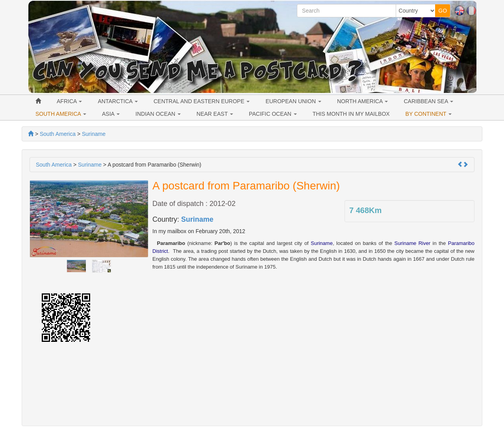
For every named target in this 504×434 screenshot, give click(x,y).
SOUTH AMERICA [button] (61, 114)
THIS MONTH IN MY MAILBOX (351, 114)
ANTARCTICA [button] (118, 101)
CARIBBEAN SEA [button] (428, 101)
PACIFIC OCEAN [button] (273, 114)
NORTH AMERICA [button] (363, 101)
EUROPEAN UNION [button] (293, 101)
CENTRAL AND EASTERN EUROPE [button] (202, 101)
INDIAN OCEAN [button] (158, 114)
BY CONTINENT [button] (429, 114)
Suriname (197, 219)
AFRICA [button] (69, 101)
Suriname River (413, 243)
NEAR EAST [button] (215, 114)
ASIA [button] (111, 114)
